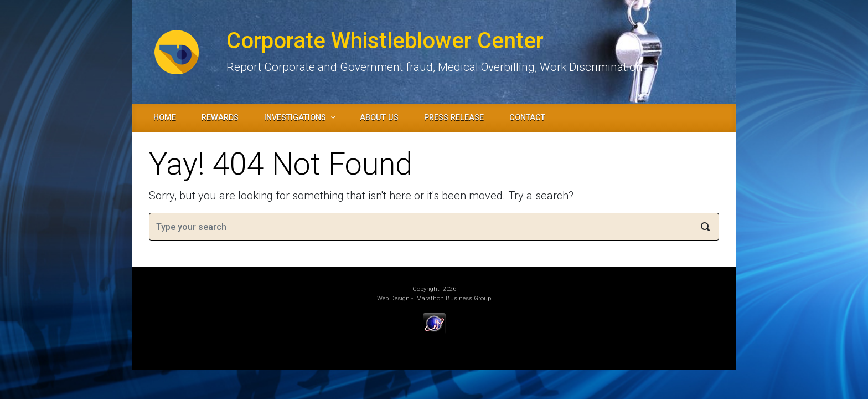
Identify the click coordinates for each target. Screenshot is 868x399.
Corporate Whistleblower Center (385, 41)
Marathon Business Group (454, 298)
